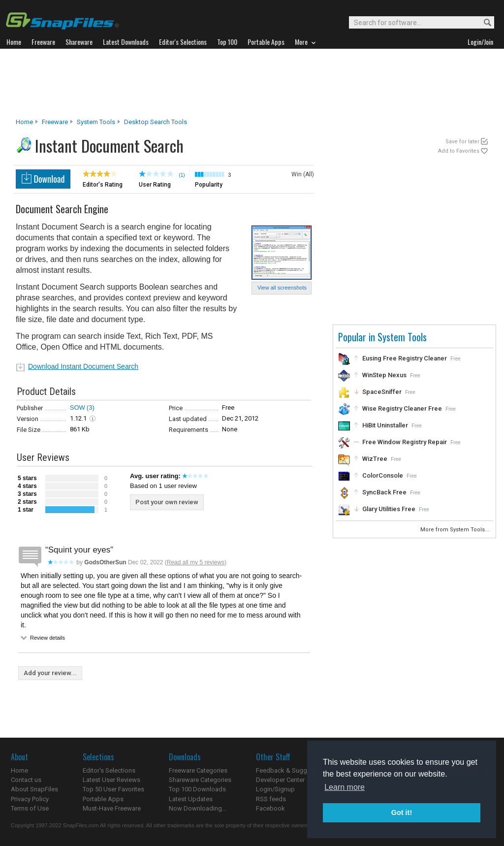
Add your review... (50, 673)
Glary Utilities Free (389, 509)
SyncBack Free (384, 492)
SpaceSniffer (382, 392)
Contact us (26, 780)
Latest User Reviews (111, 780)
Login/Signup (275, 789)
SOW (78, 407)
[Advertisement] (252, 83)
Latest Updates (191, 799)
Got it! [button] (402, 813)
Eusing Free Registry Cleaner (405, 358)
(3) (91, 407)
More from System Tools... (456, 530)
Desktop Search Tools (156, 122)
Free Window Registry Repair (405, 442)
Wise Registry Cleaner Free (402, 408)
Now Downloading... (198, 808)
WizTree (375, 459)
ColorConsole (383, 475)
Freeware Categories (198, 770)
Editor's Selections (109, 770)
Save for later (462, 142)
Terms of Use (30, 808)
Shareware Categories (200, 780)
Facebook (270, 808)
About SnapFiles (34, 789)
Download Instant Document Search (83, 366)
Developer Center (280, 780)
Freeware (55, 122)
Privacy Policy (30, 799)
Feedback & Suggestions (292, 770)
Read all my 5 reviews (196, 562)
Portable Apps (103, 799)
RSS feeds (271, 799)
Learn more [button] (345, 787)
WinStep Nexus (384, 375)
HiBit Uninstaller (385, 425)
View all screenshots (282, 288)
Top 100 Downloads (197, 789)
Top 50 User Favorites (113, 789)
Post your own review (167, 502)
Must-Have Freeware (112, 808)
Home (24, 122)
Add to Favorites (459, 151)
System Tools (96, 122)
